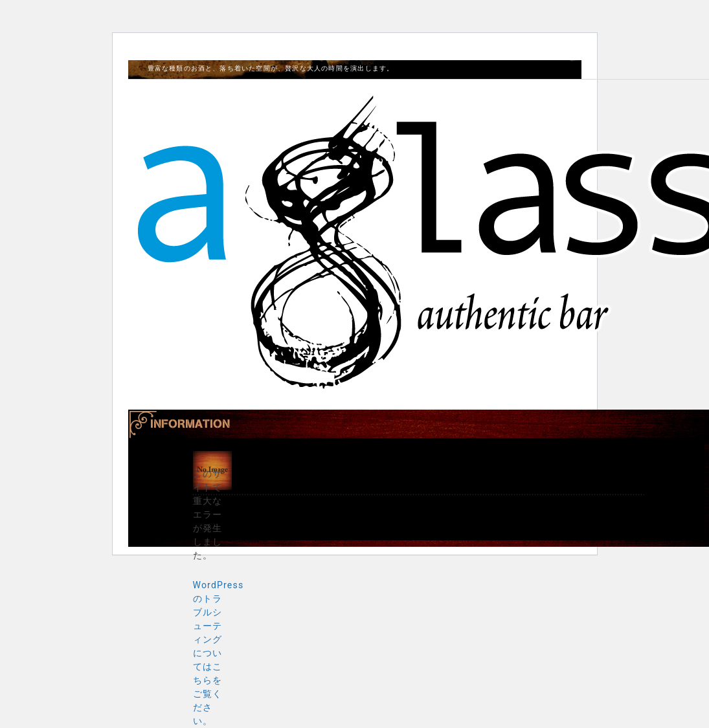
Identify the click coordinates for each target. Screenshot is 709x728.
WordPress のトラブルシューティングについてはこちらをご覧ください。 (219, 653)
